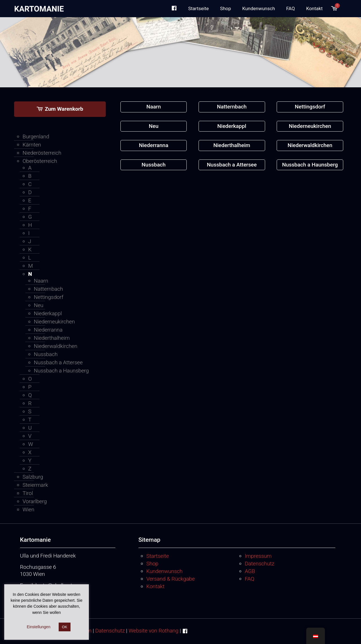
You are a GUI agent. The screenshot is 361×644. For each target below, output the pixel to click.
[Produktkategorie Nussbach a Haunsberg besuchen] (310, 165)
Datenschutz (260, 564)
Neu (39, 305)
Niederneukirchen (54, 322)
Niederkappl (48, 313)
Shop (152, 564)
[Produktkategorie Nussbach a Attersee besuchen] (232, 165)
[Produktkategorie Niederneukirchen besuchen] (310, 126)
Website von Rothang (154, 631)
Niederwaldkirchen (56, 346)
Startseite (158, 556)
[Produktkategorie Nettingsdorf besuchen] (310, 107)
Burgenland (36, 136)
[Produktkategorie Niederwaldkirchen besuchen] (310, 146)
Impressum (258, 556)
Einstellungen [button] (39, 627)
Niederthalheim (52, 338)
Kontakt (156, 586)
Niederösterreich (42, 153)
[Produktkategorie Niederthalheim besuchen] (232, 146)
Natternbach (49, 289)
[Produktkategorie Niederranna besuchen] (154, 146)
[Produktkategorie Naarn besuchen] (154, 107)
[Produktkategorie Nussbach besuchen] (154, 165)
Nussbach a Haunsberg (61, 371)
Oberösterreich (40, 161)
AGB (250, 571)
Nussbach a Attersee (58, 362)
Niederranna (48, 330)
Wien (28, 509)
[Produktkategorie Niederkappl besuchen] (232, 126)
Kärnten (32, 145)
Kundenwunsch (165, 571)
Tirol (28, 493)
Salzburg (33, 477)
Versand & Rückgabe (171, 579)
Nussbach (46, 354)
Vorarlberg (35, 501)
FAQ (250, 579)
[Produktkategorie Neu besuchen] (154, 126)
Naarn (41, 281)
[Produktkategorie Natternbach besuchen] (232, 107)
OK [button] (65, 627)
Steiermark (35, 485)
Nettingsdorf (49, 297)
